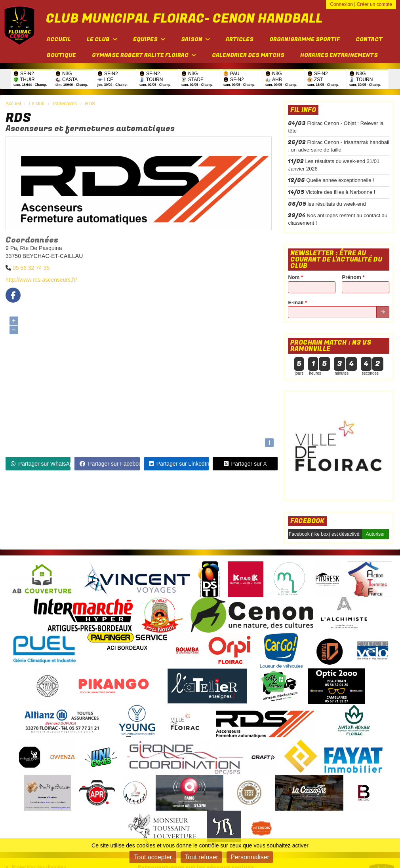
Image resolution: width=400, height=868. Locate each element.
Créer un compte (374, 4)
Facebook (307, 521)
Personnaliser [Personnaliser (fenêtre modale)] (250, 857)
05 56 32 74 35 (31, 268)
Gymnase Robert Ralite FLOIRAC (144, 55)
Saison (195, 39)
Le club (102, 39)
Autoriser (375, 534)
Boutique (61, 55)
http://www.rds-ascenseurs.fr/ (41, 280)
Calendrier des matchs (248, 55)
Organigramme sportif (305, 39)
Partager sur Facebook (110, 464)
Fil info (303, 110)
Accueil (59, 39)
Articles (240, 39)
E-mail (297, 302)
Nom (295, 277)
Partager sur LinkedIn (179, 464)
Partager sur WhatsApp (41, 464)
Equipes (149, 39)
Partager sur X (245, 464)
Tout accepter (153, 857)
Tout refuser (201, 857)
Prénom (353, 277)
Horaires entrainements (339, 55)
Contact (369, 39)
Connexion (341, 4)
